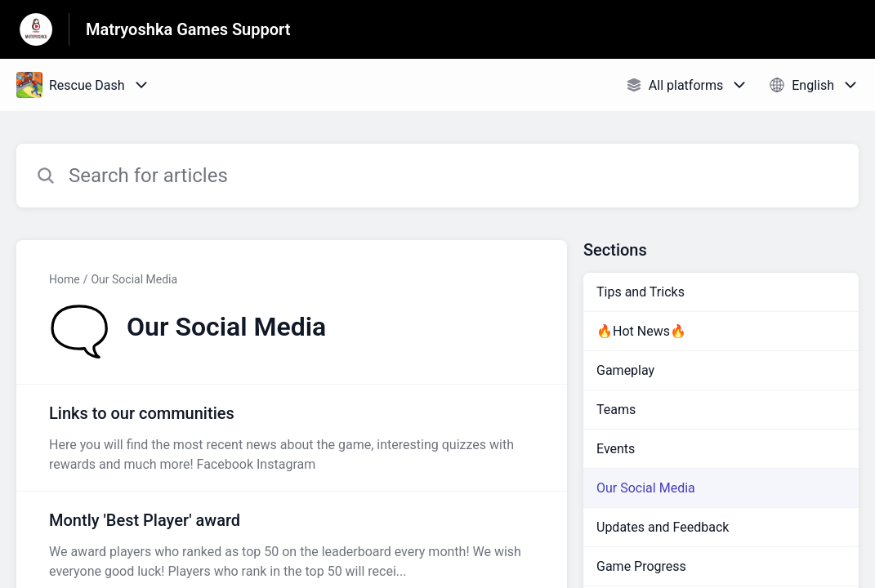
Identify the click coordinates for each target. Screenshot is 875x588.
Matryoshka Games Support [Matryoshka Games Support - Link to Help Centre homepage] (188, 29)
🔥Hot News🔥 (641, 331)
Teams (616, 410)
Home (65, 279)
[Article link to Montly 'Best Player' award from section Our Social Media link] (292, 545)
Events (616, 449)
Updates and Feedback (663, 527)
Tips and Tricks (641, 292)
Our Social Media (134, 279)
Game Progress (641, 566)
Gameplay (625, 370)
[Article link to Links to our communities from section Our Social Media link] (292, 438)
